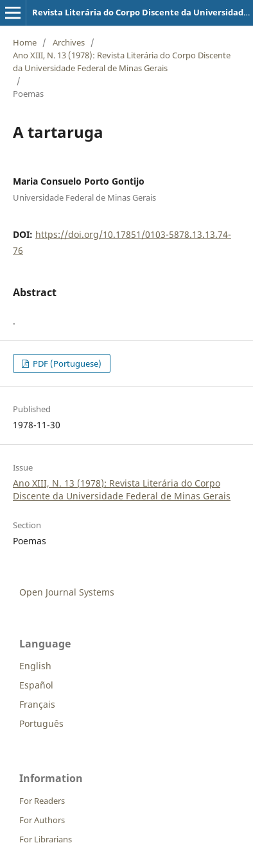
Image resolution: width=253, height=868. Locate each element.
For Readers (42, 801)
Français (37, 704)
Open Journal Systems (67, 592)
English (35, 666)
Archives (69, 42)
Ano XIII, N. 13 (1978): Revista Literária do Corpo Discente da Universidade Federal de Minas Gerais (122, 62)
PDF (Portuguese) (66, 363)
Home (25, 42)
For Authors (42, 820)
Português (41, 723)
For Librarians (46, 839)
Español (36, 685)
